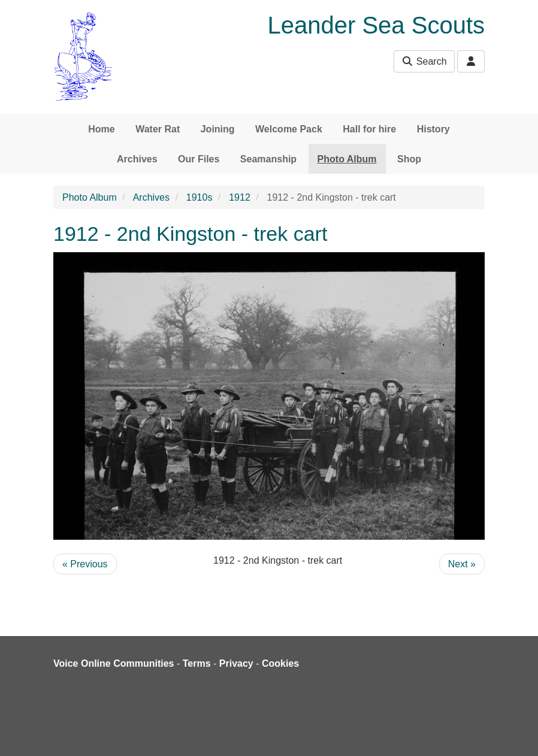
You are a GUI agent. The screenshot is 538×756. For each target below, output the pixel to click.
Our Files (199, 159)
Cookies (280, 663)
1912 (240, 197)
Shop (409, 159)
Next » (462, 564)
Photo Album (347, 159)
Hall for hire (369, 129)
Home (101, 129)
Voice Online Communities (114, 663)
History (433, 129)
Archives (137, 159)
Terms (197, 663)
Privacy (236, 663)
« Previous (85, 564)
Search (424, 61)
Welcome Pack (289, 129)
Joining (218, 129)
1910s (200, 197)
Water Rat (158, 129)
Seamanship (268, 159)
